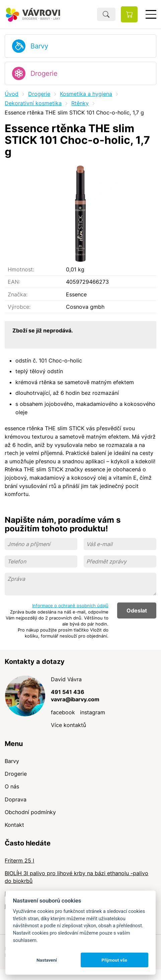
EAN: (14, 282)
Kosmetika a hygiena (86, 94)
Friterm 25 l (19, 861)
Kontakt (14, 825)
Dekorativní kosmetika (33, 103)
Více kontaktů (68, 725)
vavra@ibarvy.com (75, 699)
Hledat (106, 14)
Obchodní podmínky (30, 812)
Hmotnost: (21, 269)
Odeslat (137, 610)
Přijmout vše (114, 960)
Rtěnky (80, 103)
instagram (93, 712)
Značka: (18, 294)
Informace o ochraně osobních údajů (70, 605)
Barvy (39, 46)
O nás (12, 786)
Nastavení (47, 960)
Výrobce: (19, 307)
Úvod (12, 94)
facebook (63, 712)
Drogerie (44, 73)
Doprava (16, 799)
